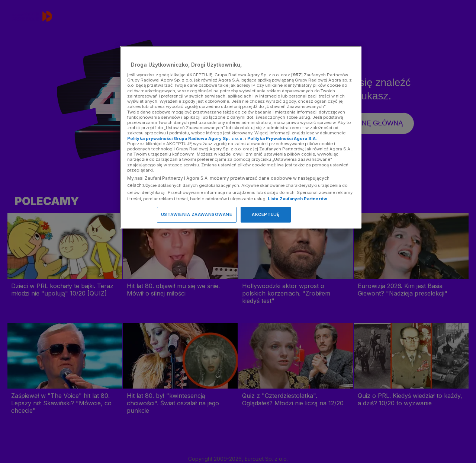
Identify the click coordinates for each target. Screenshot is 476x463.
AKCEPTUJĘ (266, 214)
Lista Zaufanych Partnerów (297, 199)
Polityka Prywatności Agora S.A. (282, 138)
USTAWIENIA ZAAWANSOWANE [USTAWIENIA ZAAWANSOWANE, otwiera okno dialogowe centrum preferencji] (197, 214)
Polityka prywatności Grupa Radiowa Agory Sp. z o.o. (186, 138)
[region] (241, 137)
